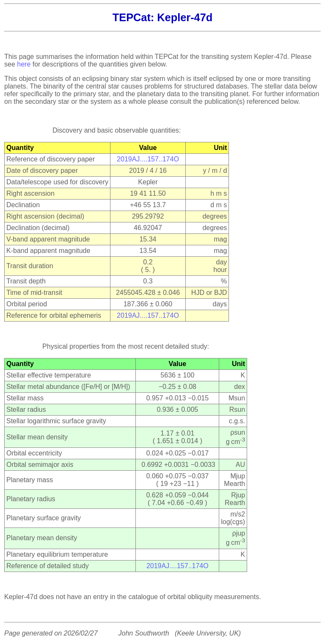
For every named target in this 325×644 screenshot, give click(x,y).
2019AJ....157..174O (148, 159)
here (24, 64)
